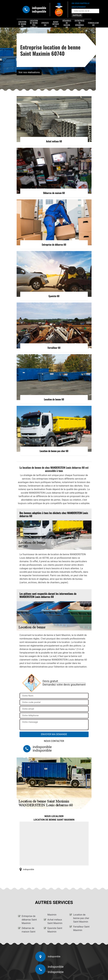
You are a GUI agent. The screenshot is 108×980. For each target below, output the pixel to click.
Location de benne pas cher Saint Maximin (81, 918)
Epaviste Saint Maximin (55, 930)
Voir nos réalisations (29, 72)
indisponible (39, 8)
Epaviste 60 (45, 24)
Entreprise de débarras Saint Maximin (29, 920)
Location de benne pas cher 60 (34, 24)
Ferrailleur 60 (93, 24)
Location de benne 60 (22, 24)
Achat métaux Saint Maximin (55, 921)
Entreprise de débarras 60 (80, 24)
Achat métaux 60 (56, 24)
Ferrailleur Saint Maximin (81, 928)
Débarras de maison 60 (67, 24)
